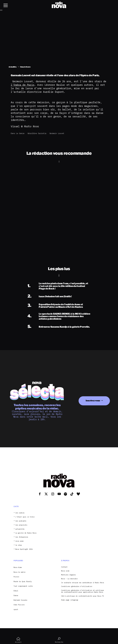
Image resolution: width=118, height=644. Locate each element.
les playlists (21, 525)
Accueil (18, 640)
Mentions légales (68, 575)
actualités (20, 529)
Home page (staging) (70, 600)
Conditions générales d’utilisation (77, 586)
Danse (16, 595)
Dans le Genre (18, 133)
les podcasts (21, 521)
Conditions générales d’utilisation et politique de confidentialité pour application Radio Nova (82, 591)
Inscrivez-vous (93, 401)
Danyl (16, 591)
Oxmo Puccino (19, 605)
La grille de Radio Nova (26, 533)
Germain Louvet (57, 133)
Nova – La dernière (69, 579)
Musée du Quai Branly (23, 581)
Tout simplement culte (23, 586)
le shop (19, 545)
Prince (16, 577)
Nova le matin (20, 572)
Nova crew (65, 571)
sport (16, 609)
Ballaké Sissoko (20, 600)
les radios (20, 513)
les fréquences (22, 537)
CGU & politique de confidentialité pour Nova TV (82, 596)
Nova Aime (18, 567)
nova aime (20, 541)
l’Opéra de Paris (23, 85)
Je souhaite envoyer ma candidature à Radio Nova (82, 583)
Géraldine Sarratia (37, 133)
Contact (64, 567)
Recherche (59, 640)
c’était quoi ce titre (25, 517)
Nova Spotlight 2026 (24, 549)
